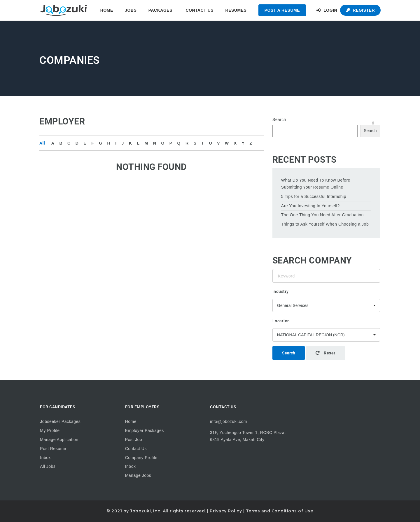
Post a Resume (282, 10)
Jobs (131, 10)
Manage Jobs (138, 475)
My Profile (50, 430)
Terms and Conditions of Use (280, 511)
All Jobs (48, 466)
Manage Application (59, 440)
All (42, 143)
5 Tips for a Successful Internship (314, 196)
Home (107, 10)
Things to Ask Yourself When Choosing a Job (325, 224)
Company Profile (141, 458)
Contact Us (199, 10)
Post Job (134, 440)
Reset (325, 353)
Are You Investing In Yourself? (310, 206)
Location (281, 321)
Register (360, 10)
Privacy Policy (226, 511)
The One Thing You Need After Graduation (322, 215)
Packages (160, 10)
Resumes (236, 10)
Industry (281, 291)
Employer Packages (145, 430)
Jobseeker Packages (60, 421)
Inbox (45, 458)
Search (279, 119)
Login (327, 10)
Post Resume (53, 449)
